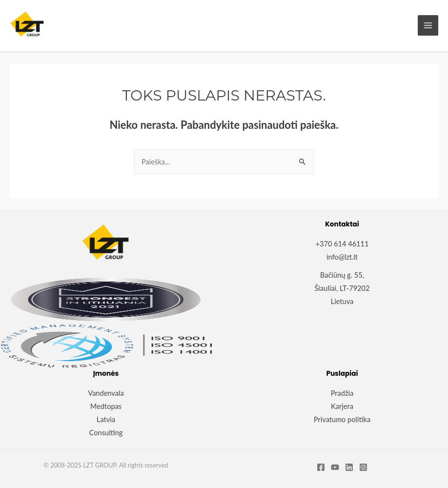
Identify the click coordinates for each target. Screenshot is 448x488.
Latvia (106, 419)
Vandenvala (106, 393)
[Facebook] (321, 467)
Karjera (342, 406)
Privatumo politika (342, 419)
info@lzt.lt (342, 257)
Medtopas (106, 406)
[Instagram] (363, 467)
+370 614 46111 (342, 244)
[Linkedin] (349, 467)
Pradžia (342, 393)
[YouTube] (335, 467)
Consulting (106, 433)
